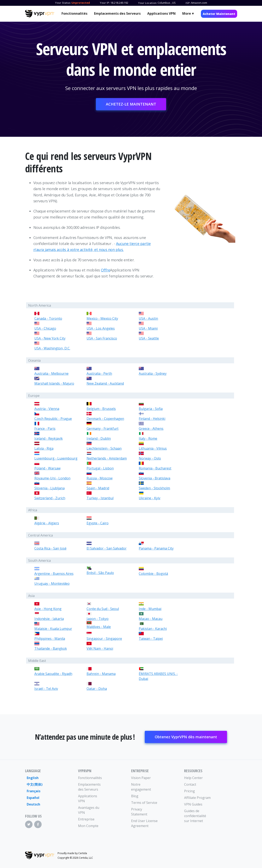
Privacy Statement (139, 812)
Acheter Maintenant (219, 14)
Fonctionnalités (74, 13)
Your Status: (63, 3)
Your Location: (148, 3)
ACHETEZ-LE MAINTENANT (131, 104)
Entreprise (86, 819)
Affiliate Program (197, 798)
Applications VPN (161, 13)
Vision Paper (141, 778)
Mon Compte (88, 826)
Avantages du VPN (89, 810)
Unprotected (81, 3)
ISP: (188, 3)
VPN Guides (193, 804)
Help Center (193, 778)
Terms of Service (144, 803)
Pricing (190, 791)
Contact (190, 784)
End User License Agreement (144, 823)
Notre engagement (141, 787)
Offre (105, 270)
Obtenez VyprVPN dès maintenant (186, 737)
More (187, 13)
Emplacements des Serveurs (117, 13)
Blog (135, 796)
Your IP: (105, 3)
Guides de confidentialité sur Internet (195, 816)
